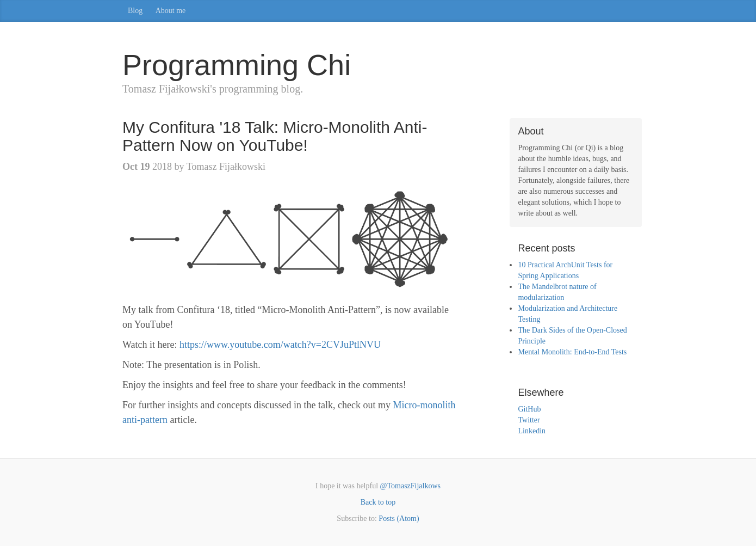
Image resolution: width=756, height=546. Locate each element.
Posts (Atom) (399, 519)
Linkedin (532, 431)
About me (171, 11)
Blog (135, 11)
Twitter (529, 420)
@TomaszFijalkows (410, 486)
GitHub (529, 409)
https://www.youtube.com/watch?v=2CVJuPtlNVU (280, 345)
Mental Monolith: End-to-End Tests (572, 352)
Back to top (378, 502)
